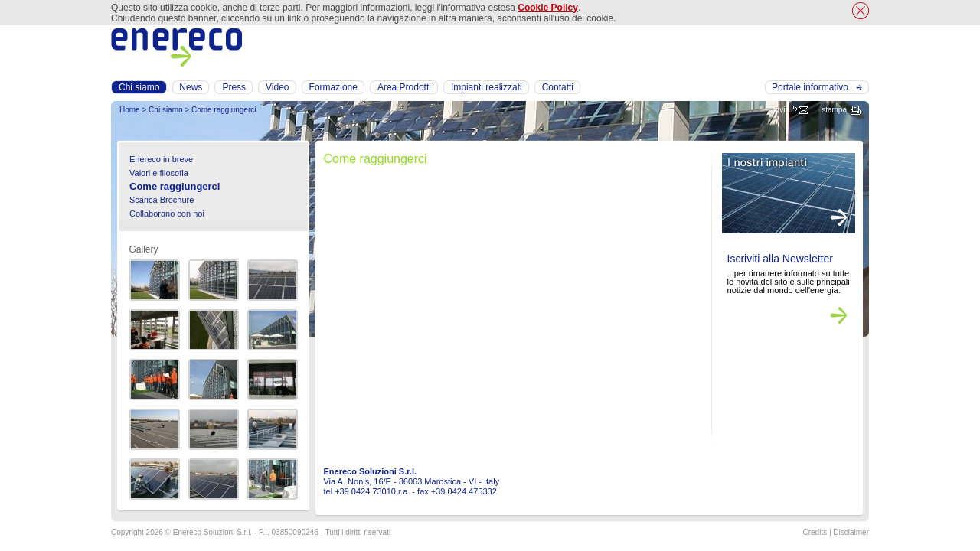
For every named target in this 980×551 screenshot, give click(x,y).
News (191, 87)
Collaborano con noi (167, 214)
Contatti (558, 87)
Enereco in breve (161, 159)
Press (234, 87)
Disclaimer (851, 532)
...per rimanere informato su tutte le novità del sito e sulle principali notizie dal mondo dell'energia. (789, 282)
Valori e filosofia (159, 173)
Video (277, 87)
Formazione (333, 87)
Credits (815, 532)
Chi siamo (165, 110)
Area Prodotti (404, 87)
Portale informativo (810, 87)
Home (130, 110)
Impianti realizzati (487, 87)
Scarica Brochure (162, 200)
